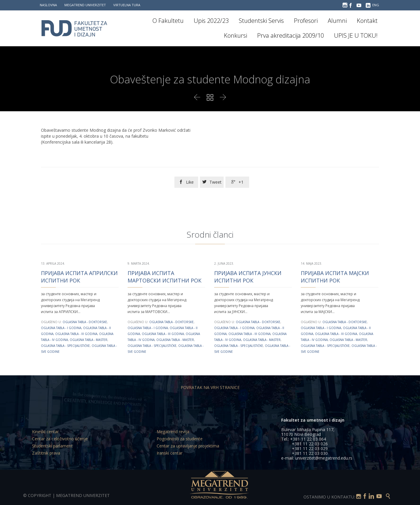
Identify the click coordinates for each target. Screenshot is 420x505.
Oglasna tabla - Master (89, 340)
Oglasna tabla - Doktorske (85, 322)
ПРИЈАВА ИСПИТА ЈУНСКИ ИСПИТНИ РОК (248, 277)
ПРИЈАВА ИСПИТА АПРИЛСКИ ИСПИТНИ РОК (79, 277)
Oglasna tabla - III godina (76, 334)
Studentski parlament (52, 446)
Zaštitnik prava (46, 453)
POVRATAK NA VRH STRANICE (210, 387)
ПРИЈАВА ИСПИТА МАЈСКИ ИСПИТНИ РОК (335, 277)
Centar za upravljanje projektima (188, 446)
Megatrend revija (173, 432)
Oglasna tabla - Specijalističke (65, 346)
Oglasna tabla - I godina (61, 328)
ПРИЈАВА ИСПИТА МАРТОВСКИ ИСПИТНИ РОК (164, 277)
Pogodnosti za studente (180, 439)
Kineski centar (45, 432)
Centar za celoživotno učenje (60, 439)
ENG (376, 5)
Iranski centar (170, 453)
